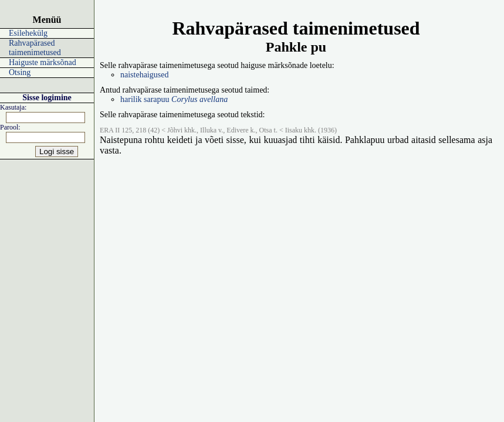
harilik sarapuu (174, 99)
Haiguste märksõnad (43, 62)
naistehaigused (144, 75)
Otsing (20, 72)
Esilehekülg (28, 33)
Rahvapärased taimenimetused (35, 48)
